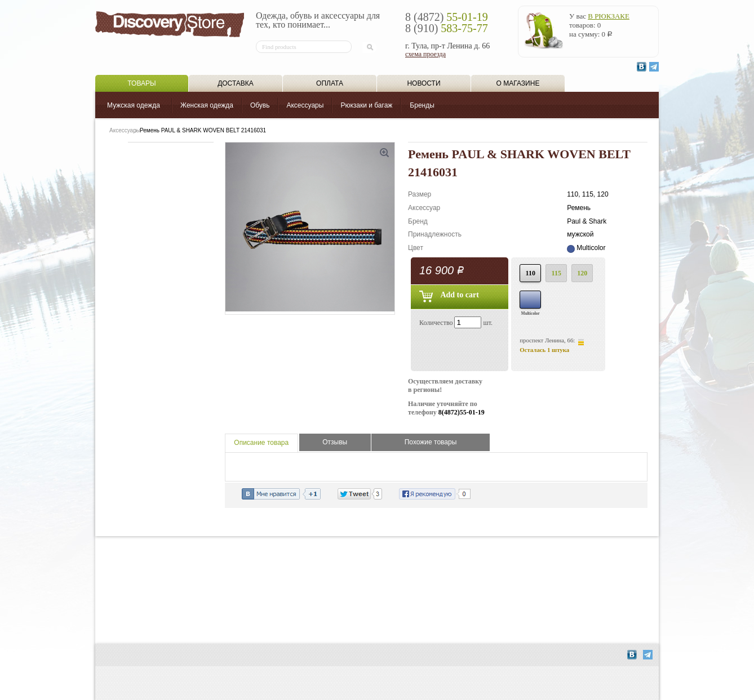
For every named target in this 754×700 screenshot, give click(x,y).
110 (531, 273)
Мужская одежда (134, 105)
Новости (423, 83)
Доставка (236, 83)
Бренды (422, 105)
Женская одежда (207, 105)
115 (556, 273)
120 (582, 273)
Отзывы (335, 442)
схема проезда (425, 54)
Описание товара (261, 443)
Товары (141, 83)
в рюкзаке (609, 16)
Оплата (330, 83)
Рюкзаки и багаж (366, 105)
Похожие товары (431, 442)
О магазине (518, 83)
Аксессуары (305, 105)
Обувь (260, 105)
